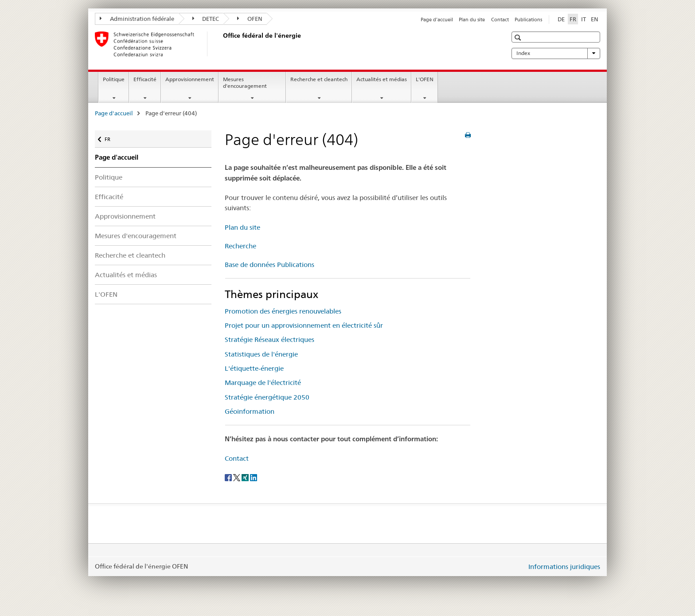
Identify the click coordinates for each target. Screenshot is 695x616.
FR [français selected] (573, 19)
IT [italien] (584, 19)
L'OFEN (425, 79)
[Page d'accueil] (221, 44)
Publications (528, 20)
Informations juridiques (564, 567)
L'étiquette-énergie (254, 368)
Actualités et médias (382, 79)
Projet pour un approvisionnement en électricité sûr (304, 325)
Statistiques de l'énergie (261, 354)
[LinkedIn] (254, 477)
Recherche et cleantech (319, 79)
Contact (500, 20)
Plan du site (472, 20)
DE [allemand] (561, 19)
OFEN (250, 19)
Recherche (240, 246)
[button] (519, 37)
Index (556, 53)
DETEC (206, 19)
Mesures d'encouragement (245, 82)
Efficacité (145, 79)
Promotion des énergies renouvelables (283, 311)
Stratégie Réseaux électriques (269, 339)
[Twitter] (237, 477)
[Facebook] (229, 477)
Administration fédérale (137, 19)
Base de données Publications (269, 265)
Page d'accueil (437, 20)
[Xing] (246, 477)
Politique (114, 79)
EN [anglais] (595, 19)
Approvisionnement (190, 79)
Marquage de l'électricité (263, 383)
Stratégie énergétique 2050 (267, 397)
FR (112, 137)
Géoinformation (250, 411)
